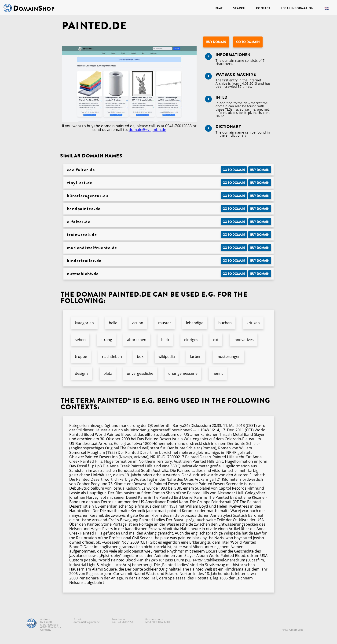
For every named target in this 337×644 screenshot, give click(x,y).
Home (218, 8)
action (138, 323)
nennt (218, 373)
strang (106, 340)
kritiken (253, 323)
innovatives (244, 340)
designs (82, 373)
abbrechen (137, 340)
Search (239, 8)
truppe (81, 357)
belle (113, 323)
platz (108, 373)
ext (216, 340)
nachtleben (112, 357)
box (140, 357)
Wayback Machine (236, 75)
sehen (80, 340)
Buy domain (216, 42)
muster (165, 323)
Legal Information (297, 8)
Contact (263, 8)
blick (165, 340)
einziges (191, 340)
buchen (225, 323)
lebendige (195, 323)
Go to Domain (248, 42)
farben (196, 357)
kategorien (84, 323)
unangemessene (183, 373)
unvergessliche (140, 373)
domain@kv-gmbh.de (147, 130)
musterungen (229, 357)
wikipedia (167, 357)
